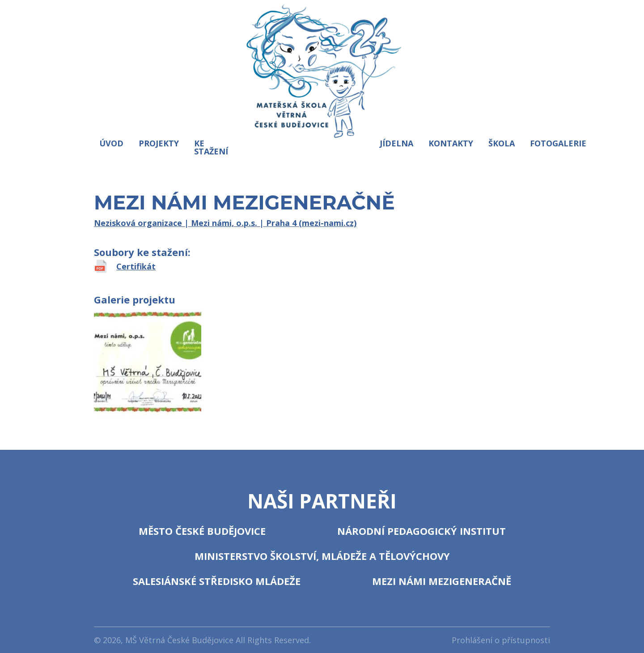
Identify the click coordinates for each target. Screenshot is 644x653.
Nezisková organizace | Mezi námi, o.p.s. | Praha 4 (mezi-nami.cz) (225, 223)
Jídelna (396, 143)
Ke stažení (211, 147)
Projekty (159, 143)
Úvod (111, 143)
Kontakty (451, 143)
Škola (502, 143)
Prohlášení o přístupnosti (501, 640)
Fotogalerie (558, 143)
